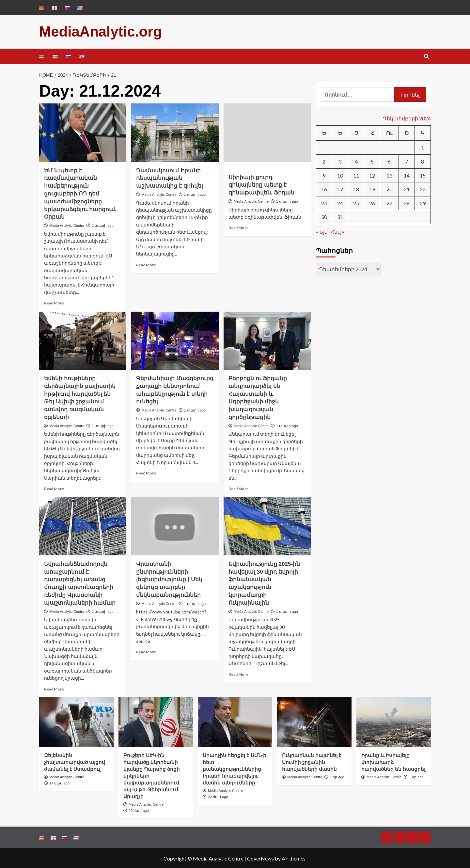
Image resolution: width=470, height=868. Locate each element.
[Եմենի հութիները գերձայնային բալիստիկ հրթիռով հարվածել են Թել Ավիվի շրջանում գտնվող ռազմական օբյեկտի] (83, 339)
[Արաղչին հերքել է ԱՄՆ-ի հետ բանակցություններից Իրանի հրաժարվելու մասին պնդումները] (235, 721)
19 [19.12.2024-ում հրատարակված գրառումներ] (372, 188)
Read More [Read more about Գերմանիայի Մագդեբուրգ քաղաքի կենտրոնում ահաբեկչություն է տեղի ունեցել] (146, 472)
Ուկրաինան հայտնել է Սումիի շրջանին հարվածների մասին (312, 761)
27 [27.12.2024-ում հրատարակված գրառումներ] (389, 202)
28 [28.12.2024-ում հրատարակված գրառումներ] (407, 202)
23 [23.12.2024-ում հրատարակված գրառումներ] (324, 202)
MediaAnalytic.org (95, 31)
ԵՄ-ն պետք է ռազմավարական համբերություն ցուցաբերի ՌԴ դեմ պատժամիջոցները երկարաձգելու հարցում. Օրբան (80, 193)
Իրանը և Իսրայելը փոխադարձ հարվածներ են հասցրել (393, 761)
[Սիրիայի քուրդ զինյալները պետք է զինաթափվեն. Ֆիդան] (267, 132)
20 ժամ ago (139, 809)
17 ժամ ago (59, 782)
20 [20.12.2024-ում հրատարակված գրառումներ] (389, 188)
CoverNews (260, 857)
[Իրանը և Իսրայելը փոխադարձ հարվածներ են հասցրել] (394, 721)
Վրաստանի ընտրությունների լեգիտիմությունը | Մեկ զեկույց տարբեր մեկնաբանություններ (169, 578)
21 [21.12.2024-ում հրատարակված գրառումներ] (407, 188)
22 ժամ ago (218, 796)
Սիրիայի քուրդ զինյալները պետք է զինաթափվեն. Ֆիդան (261, 184)
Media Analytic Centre (67, 224)
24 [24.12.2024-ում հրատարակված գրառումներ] (340, 202)
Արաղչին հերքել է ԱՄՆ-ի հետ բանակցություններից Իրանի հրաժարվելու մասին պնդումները (235, 768)
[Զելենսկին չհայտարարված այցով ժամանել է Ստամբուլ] (76, 721)
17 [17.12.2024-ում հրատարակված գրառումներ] (340, 188)
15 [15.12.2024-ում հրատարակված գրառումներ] (423, 174)
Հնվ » (337, 230)
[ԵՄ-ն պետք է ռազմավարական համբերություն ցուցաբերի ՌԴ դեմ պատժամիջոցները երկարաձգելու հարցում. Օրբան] (83, 132)
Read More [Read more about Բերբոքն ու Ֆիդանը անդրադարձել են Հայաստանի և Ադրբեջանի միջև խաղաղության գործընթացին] (238, 487)
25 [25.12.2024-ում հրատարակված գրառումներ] (356, 202)
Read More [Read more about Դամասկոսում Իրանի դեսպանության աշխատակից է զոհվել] (146, 263)
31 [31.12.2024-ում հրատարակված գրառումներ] (340, 216)
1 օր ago (337, 776)
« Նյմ (322, 230)
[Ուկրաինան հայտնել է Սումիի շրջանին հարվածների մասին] (314, 721)
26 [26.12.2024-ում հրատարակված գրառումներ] (372, 202)
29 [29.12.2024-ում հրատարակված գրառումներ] (423, 202)
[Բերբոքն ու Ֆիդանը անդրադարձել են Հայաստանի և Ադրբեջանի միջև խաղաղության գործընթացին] (267, 339)
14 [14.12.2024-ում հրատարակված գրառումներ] (407, 174)
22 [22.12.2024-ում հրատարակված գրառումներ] (423, 188)
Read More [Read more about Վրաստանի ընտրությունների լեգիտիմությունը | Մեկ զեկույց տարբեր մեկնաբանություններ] (146, 651)
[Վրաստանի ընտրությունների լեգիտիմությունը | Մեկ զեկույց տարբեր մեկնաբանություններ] (175, 525)
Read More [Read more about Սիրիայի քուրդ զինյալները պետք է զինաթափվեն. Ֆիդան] (238, 227)
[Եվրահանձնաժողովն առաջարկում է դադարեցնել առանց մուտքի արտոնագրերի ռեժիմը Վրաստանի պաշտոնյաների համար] (83, 525)
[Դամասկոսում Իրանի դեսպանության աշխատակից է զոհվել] (175, 132)
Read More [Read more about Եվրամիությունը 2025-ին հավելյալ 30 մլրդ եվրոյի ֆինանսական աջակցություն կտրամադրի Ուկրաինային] (238, 673)
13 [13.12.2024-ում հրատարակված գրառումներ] (389, 174)
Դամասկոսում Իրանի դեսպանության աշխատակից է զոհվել (169, 177)
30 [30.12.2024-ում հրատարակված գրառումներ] (324, 216)
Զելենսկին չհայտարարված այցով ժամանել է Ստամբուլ (75, 761)
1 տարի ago (103, 224)
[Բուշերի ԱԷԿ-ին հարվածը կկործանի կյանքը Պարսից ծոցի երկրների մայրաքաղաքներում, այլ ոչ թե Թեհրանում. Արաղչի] (156, 721)
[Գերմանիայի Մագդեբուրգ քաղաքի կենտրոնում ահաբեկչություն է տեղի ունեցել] (175, 339)
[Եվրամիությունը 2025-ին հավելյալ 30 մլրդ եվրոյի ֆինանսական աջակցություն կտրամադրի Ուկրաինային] (267, 525)
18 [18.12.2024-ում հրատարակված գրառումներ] (356, 188)
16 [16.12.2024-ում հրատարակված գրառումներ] (324, 188)
